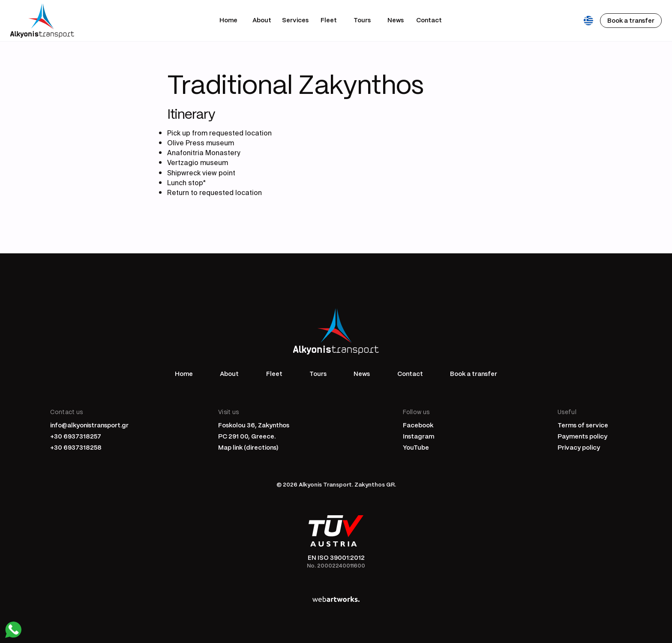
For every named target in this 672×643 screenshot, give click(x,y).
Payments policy (582, 436)
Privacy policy (579, 447)
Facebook (418, 425)
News (396, 20)
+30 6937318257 (76, 436)
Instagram (418, 436)
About (262, 20)
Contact (429, 20)
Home (228, 20)
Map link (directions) (248, 447)
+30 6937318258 (76, 447)
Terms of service (583, 425)
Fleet (329, 20)
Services (295, 20)
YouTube (416, 447)
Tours (362, 20)
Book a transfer (474, 373)
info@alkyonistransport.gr (89, 425)
